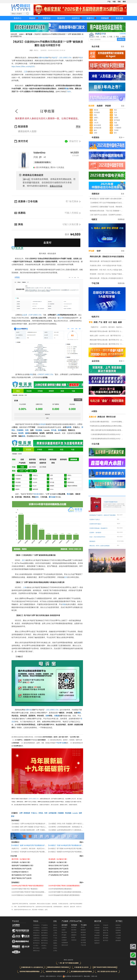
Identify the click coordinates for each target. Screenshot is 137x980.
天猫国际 (61, 813)
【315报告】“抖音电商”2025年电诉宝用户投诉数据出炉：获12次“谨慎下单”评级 (39, 852)
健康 (120, 322)
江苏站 (55, 946)
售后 (68, 494)
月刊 (103, 34)
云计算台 (36, 946)
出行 (110, 322)
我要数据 (121, 219)
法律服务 (83, 937)
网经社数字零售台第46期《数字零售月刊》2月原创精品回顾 (107, 331)
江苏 (26, 72)
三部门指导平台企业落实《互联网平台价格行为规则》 (107, 215)
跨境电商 (42, 424)
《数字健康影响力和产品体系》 (22, 875)
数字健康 (106, 935)
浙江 (24, 560)
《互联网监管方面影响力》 (20, 872)
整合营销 (64, 932)
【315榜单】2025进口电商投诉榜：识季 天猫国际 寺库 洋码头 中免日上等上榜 (39, 830)
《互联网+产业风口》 (95, 520)
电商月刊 (95, 317)
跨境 (96, 322)
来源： (32, 50)
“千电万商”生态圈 (61, 743)
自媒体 (64, 930)
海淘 (60, 430)
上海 (58, 315)
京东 (115, 112)
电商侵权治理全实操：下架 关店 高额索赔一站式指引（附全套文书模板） (107, 211)
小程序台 (44, 948)
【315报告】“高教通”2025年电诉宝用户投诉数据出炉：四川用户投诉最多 (73, 852)
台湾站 (55, 951)
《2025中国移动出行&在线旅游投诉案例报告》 (27, 895)
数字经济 (106, 940)
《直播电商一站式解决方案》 (58, 862)
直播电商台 (36, 935)
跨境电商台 (36, 925)
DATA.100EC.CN (34, 799)
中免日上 (34, 813)
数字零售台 (45, 940)
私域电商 (106, 928)
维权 (35, 494)
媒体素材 (118, 940)
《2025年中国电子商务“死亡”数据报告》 (25, 889)
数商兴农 (106, 933)
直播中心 (90, 18)
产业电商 (97, 933)
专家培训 (74, 940)
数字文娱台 (36, 948)
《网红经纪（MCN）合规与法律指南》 (99, 546)
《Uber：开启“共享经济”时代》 (97, 537)
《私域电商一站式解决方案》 (58, 859)
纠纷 (43, 58)
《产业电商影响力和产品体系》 (58, 875)
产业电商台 (45, 925)
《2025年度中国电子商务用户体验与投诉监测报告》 (29, 892)
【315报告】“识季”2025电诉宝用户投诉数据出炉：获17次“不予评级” (35, 824)
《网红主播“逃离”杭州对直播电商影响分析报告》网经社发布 (107, 430)
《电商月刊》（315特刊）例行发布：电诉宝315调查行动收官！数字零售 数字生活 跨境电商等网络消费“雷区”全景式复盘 (107, 327)
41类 (96, 976)
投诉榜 (91, 106)
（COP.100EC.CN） (35, 315)
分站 (55, 921)
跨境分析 (101, 417)
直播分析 (93, 417)
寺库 (27, 430)
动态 (97, 37)
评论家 (91, 251)
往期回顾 (123, 34)
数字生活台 (45, 943)
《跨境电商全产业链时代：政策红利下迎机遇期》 (102, 515)
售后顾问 (83, 935)
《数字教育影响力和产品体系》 (22, 869)
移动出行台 (36, 933)
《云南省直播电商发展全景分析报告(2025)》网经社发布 (107, 434)
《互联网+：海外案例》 (95, 533)
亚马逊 (54, 430)
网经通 (83, 927)
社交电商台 (45, 928)
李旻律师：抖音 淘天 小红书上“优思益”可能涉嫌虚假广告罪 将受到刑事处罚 (107, 274)
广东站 (55, 938)
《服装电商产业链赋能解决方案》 (22, 865)
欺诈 (69, 92)
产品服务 (118, 938)
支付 (66, 577)
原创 (13, 816)
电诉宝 (55, 58)
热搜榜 (100, 106)
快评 (99, 251)
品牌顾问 (64, 937)
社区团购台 (36, 930)
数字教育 (106, 938)
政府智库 (74, 927)
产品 (109, 2)
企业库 (25, 315)
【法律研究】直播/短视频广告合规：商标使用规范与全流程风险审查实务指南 (107, 207)
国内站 (55, 928)
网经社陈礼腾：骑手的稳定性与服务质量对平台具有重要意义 (107, 261)
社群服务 (64, 940)
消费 (40, 58)
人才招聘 (118, 935)
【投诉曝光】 (15, 842)
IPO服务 (64, 935)
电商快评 (97, 943)
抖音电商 (97, 112)
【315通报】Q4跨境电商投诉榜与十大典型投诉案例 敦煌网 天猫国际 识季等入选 (76, 830)
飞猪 (115, 115)
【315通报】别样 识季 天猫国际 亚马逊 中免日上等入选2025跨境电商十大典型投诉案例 (42, 827)
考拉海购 (39, 430)
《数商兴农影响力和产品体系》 (58, 872)
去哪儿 (96, 118)
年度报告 (95, 137)
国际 (22, 430)
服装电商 (97, 935)
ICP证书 (59, 976)
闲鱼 (95, 115)
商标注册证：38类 (89, 976)
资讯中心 (18, 18)
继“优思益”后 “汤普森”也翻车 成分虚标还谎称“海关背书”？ (107, 199)
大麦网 (116, 125)
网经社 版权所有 (68, 960)
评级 (31, 374)
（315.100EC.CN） (65, 58)
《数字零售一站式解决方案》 (21, 859)
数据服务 (83, 930)
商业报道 (64, 927)
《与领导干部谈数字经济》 (114, 505)
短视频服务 (65, 943)
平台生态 (15, 921)
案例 (39, 494)
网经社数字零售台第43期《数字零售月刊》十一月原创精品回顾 (107, 344)
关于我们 (119, 921)
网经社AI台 (36, 951)
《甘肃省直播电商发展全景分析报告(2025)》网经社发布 (107, 439)
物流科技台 (45, 935)
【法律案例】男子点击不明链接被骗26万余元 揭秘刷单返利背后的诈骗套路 (107, 203)
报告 (103, 37)
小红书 (96, 123)
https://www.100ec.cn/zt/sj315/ (23, 67)
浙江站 (55, 935)
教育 (105, 322)
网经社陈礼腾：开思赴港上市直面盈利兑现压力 (106, 278)
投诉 (81, 58)
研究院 (73, 937)
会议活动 (95, 361)
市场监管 (106, 925)
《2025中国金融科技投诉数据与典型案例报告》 (64, 895)
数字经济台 (36, 943)
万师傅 (116, 130)
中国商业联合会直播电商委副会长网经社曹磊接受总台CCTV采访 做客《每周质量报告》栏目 (107, 426)
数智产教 (106, 930)
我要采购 (121, 283)
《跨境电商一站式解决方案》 (21, 862)
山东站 (55, 940)
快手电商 (117, 120)
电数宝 (94, 219)
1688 (95, 133)
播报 (124, 2)
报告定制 (74, 932)
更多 (123, 46)
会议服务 (83, 940)
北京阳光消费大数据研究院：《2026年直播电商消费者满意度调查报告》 (107, 422)
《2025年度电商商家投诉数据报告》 (60, 889)
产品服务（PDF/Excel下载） (72, 921)
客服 (66, 89)
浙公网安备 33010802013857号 (74, 976)
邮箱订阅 (121, 39)
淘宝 (115, 110)
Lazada (75, 813)
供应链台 (44, 946)
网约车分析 (111, 417)
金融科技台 (36, 938)
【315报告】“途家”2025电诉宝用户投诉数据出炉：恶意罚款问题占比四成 (36, 845)
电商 (98, 34)
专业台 (36, 921)
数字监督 (29, 34)
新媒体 (32, 18)
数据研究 (61, 18)
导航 (119, 2)
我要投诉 (47, 18)
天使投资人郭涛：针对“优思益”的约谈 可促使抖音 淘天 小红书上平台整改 (107, 265)
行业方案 (14, 856)
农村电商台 (45, 930)
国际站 (55, 925)
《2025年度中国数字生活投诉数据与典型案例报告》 (66, 892)
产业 (100, 322)
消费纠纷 (28, 710)
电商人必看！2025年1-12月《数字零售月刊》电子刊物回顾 (107, 336)
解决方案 (98, 921)
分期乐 (116, 118)
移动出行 (97, 938)
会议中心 (76, 18)
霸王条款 (52, 497)
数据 (57, 716)
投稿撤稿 (118, 930)
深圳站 (55, 948)
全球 (61, 318)
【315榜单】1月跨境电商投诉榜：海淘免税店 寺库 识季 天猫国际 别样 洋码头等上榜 (78, 827)
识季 (21, 813)
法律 (47, 716)
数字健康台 (45, 933)
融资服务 (83, 932)
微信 (95, 130)
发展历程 (118, 928)
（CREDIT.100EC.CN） (45, 374)
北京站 (55, 930)
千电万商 (95, 283)
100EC (21, 34)
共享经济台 (36, 940)
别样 (80, 813)
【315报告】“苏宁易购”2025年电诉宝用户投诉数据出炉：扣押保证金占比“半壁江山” (77, 849)
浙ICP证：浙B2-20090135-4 (48, 976)
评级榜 (108, 106)
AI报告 (94, 411)
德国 (27, 433)
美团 (95, 120)
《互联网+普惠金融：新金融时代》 (98, 528)
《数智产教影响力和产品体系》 (22, 878)
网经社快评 (65, 945)
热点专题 (95, 47)
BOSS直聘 (97, 125)
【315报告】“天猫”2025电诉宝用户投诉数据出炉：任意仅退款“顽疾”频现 (73, 845)
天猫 (18, 430)
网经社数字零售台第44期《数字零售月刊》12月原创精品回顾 (107, 340)
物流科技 (97, 940)
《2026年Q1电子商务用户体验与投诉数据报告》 (28, 886)
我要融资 (105, 18)
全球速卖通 (52, 813)
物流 (115, 322)
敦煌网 (21, 433)
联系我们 (118, 925)
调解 (47, 58)
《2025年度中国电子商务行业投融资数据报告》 (64, 886)
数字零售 (97, 925)
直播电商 (97, 928)
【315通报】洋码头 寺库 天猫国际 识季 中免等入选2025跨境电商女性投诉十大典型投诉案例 (80, 824)
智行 (115, 133)
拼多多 (96, 110)
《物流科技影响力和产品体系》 (58, 869)
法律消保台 (45, 938)
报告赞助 (74, 930)
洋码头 (41, 813)
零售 (91, 322)
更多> (82, 842)
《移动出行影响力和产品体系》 (58, 865)
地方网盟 (83, 943)
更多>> (122, 137)
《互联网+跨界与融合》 (95, 524)
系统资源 (119, 18)
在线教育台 (36, 928)
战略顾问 (74, 935)
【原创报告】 (15, 882)
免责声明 (118, 933)
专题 (114, 2)
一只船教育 (118, 128)
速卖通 (69, 427)
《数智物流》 (92, 541)
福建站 (55, 943)
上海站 (55, 933)
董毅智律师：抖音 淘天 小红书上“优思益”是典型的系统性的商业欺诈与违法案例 (107, 270)
